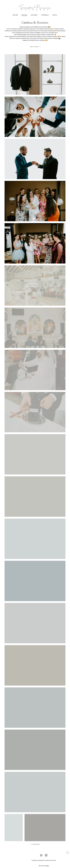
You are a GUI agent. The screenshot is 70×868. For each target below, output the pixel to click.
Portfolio (24, 15)
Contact (55, 15)
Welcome (15, 15)
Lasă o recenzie (34, 47)
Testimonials (45, 15)
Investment (34, 15)
